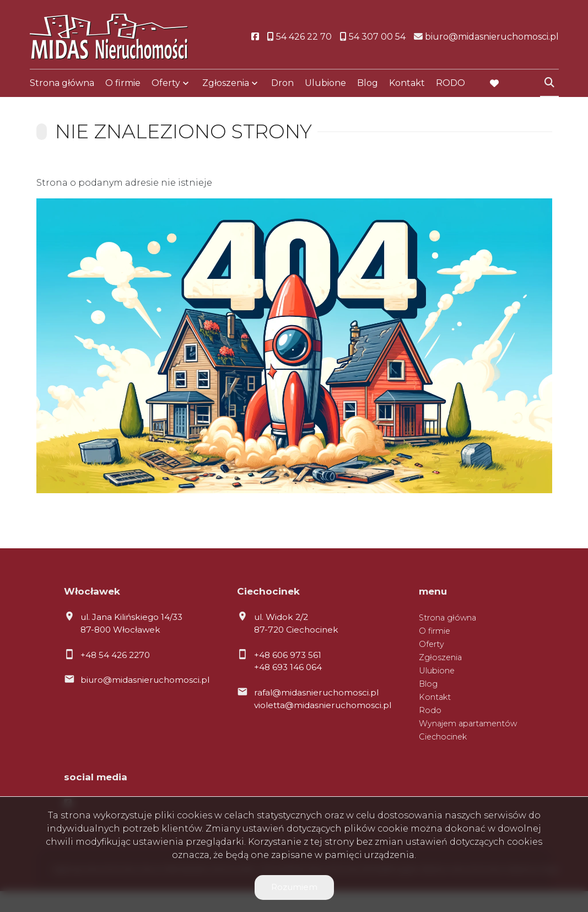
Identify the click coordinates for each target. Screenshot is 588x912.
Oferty (166, 84)
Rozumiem (294, 887)
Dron (282, 84)
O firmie (123, 84)
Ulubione (325, 84)
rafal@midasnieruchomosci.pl (316, 692)
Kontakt (407, 84)
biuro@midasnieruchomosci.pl (145, 680)
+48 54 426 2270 (115, 655)
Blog (368, 84)
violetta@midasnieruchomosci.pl (323, 705)
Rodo (430, 710)
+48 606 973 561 (288, 655)
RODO (451, 84)
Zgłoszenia (226, 84)
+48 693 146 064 (288, 667)
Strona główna (62, 84)
